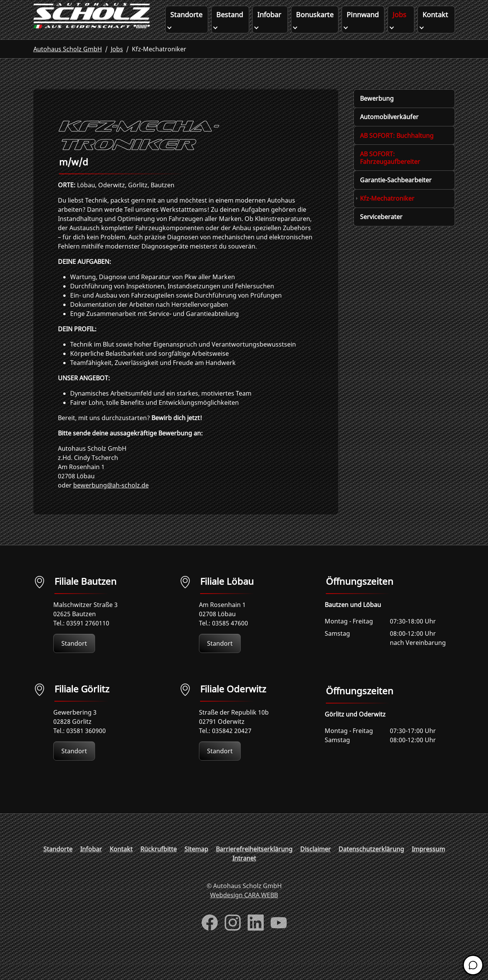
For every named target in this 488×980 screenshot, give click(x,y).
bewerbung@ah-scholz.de (111, 501)
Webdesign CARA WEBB (244, 910)
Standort (74, 659)
